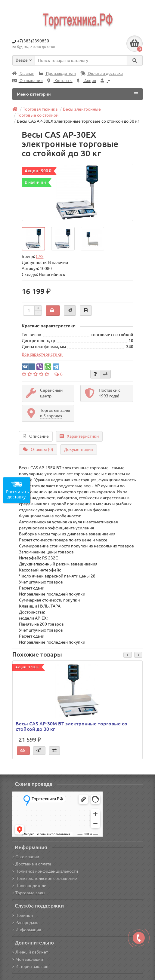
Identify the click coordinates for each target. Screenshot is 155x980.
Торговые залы (29, 893)
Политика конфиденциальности (45, 871)
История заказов (30, 966)
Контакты (60, 81)
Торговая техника (40, 109)
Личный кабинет (30, 952)
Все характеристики (42, 354)
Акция (87, 81)
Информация (27, 930)
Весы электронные (82, 109)
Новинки (23, 915)
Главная (23, 73)
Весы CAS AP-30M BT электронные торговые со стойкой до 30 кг (71, 726)
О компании (28, 81)
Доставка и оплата (32, 864)
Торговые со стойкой (38, 115)
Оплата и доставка (102, 73)
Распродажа (26, 923)
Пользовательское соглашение (45, 878)
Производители (57, 73)
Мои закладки (28, 959)
